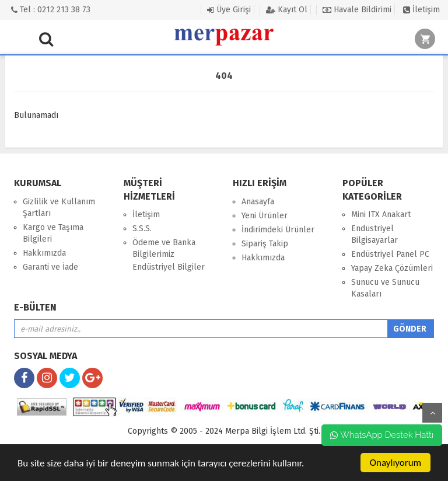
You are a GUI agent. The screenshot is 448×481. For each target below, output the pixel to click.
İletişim (421, 10)
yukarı (432, 413)
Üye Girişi (229, 10)
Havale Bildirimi (357, 10)
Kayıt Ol (287, 10)
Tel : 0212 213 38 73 (51, 10)
